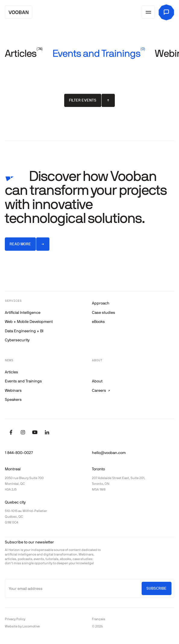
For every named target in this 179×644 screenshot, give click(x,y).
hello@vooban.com (109, 453)
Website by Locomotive (22, 626)
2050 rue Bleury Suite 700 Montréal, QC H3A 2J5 (24, 484)
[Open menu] (148, 12)
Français (99, 619)
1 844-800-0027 (19, 453)
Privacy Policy (15, 619)
